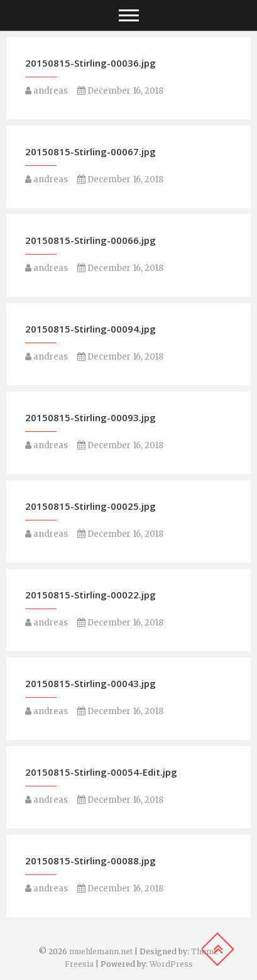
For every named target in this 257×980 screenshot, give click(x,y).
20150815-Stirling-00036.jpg (90, 63)
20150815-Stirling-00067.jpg (90, 151)
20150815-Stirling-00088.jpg (90, 861)
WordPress (171, 964)
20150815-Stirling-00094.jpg (90, 329)
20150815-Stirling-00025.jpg (90, 506)
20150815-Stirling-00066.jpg (90, 240)
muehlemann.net (101, 951)
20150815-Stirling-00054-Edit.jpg (101, 772)
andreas (46, 91)
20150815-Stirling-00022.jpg (90, 595)
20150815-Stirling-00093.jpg (90, 417)
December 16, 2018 (120, 91)
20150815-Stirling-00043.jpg (90, 683)
